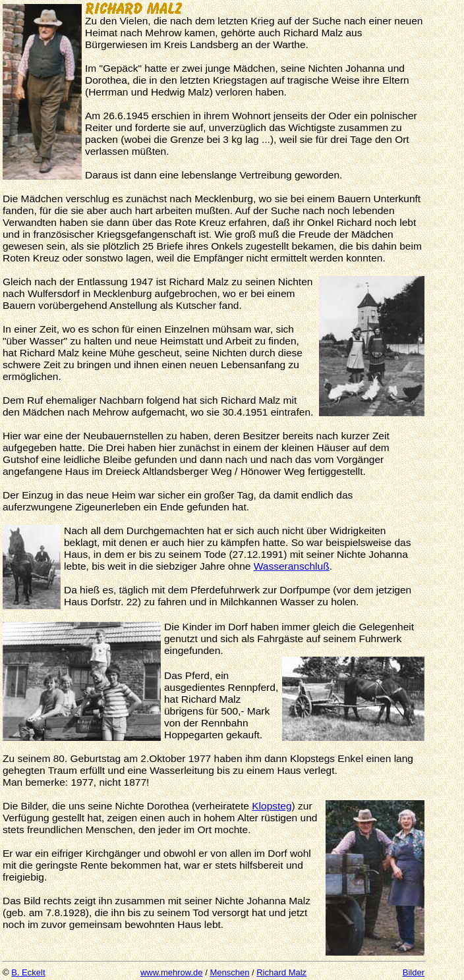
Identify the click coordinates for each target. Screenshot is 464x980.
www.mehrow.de (172, 972)
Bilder (414, 972)
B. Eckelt (28, 972)
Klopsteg (272, 806)
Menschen (229, 972)
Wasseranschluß (292, 566)
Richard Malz (281, 972)
